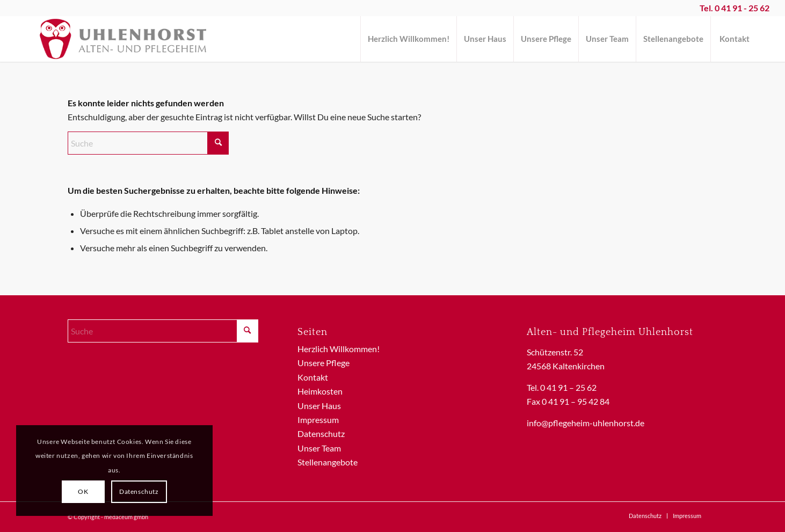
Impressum (318, 420)
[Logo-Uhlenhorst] (123, 39)
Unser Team (319, 448)
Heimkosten (320, 391)
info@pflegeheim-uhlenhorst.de (586, 423)
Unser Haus (319, 406)
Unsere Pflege (324, 363)
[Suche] (148, 143)
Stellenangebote (328, 462)
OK (83, 491)
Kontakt (313, 377)
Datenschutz (321, 433)
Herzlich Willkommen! (339, 349)
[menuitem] (408, 39)
